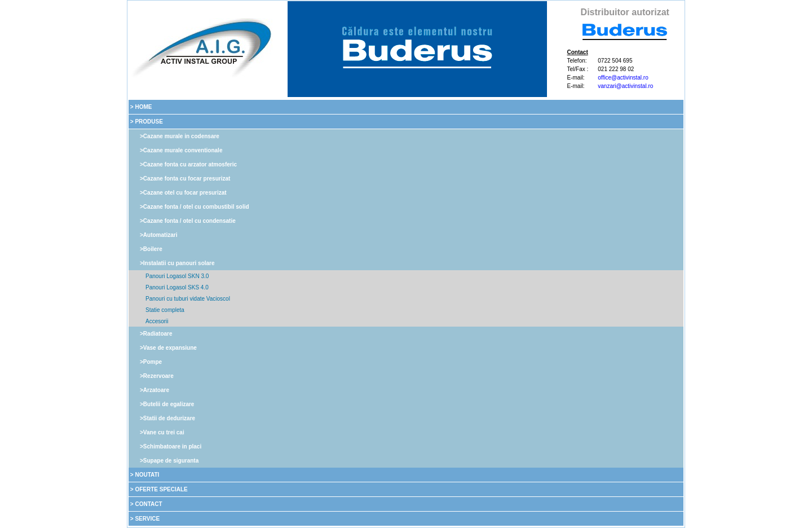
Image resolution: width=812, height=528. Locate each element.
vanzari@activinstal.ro (625, 86)
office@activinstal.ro (623, 78)
